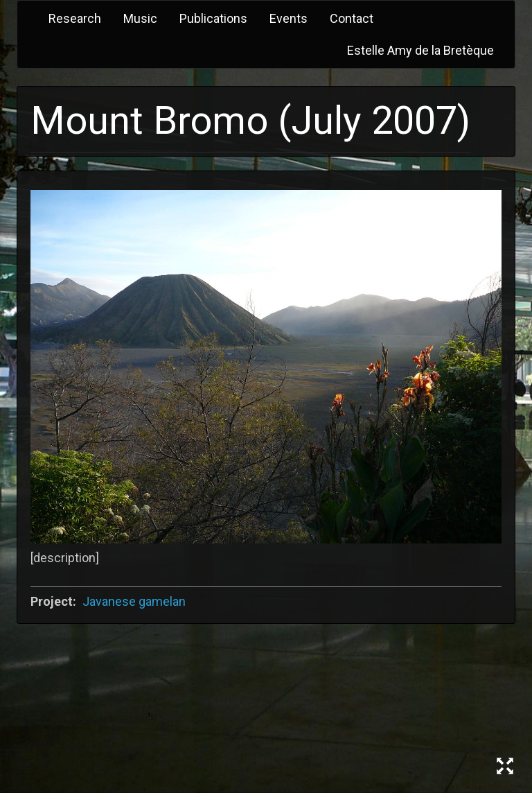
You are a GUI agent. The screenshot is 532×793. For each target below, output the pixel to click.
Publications (213, 18)
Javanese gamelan (134, 601)
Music (140, 18)
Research (75, 18)
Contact (352, 18)
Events (289, 18)
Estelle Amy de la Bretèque (420, 50)
